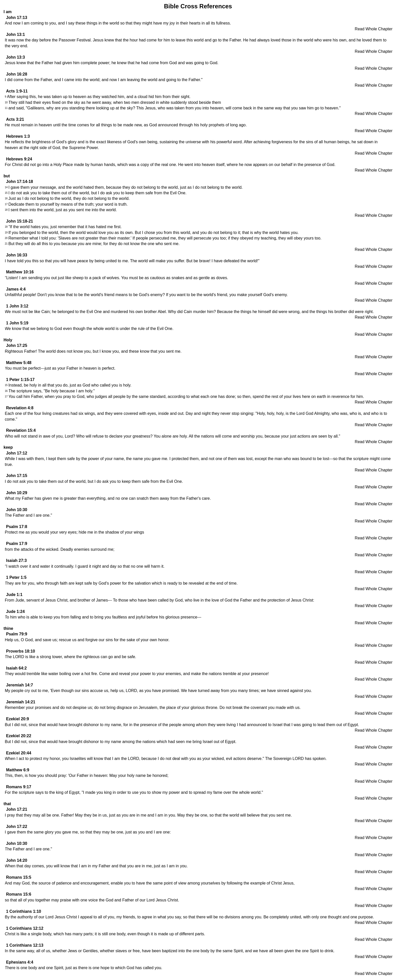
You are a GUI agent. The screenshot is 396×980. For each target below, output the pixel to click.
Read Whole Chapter (374, 29)
